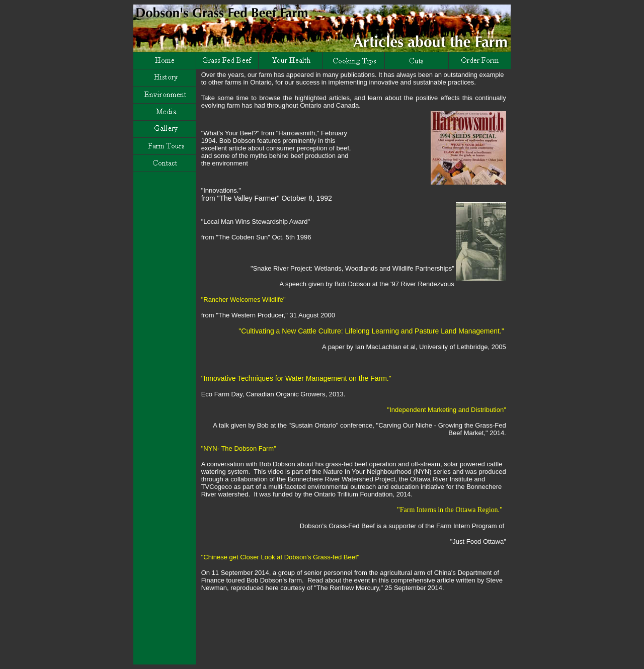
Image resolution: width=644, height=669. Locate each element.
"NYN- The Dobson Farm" (239, 448)
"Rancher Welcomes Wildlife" (244, 300)
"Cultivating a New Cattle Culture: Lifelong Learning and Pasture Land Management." (370, 331)
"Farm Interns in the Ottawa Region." (450, 510)
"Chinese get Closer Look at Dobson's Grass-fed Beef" (280, 557)
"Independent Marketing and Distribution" (447, 410)
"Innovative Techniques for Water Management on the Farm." (296, 378)
